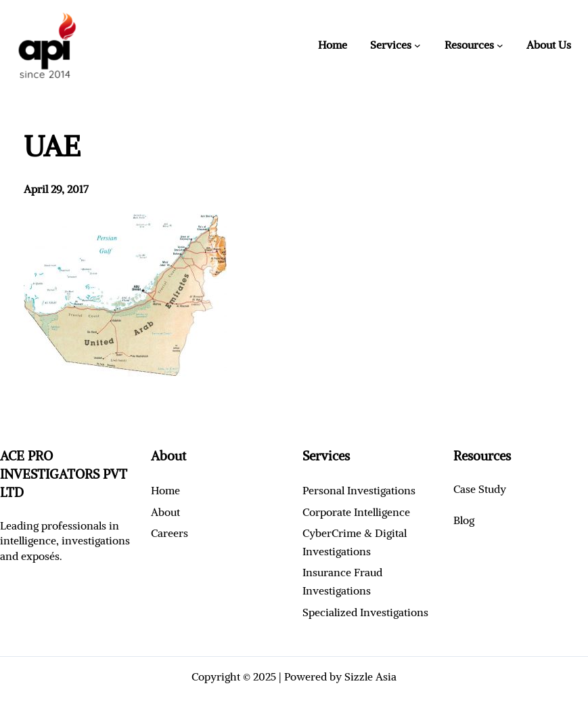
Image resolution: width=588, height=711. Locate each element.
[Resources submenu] (500, 45)
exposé (38, 556)
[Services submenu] (417, 45)
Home (333, 45)
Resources (469, 45)
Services (391, 45)
